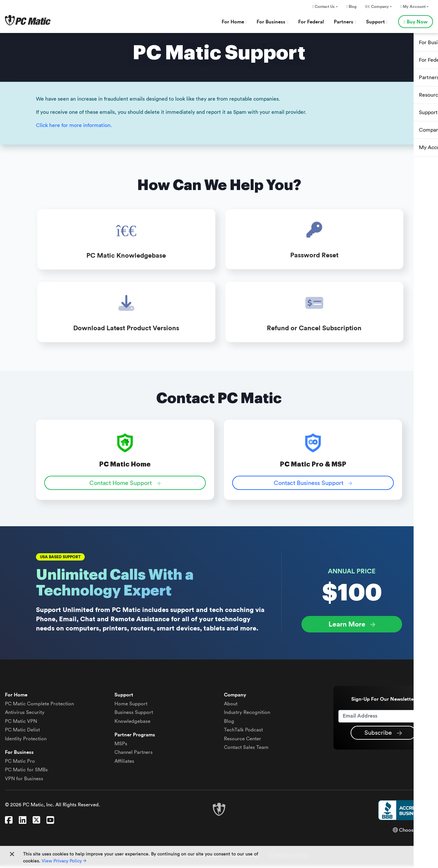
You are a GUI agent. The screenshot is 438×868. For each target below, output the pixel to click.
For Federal (311, 22)
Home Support (131, 706)
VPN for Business (24, 781)
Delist (22, 732)
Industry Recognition (247, 714)
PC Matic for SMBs (26, 772)
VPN (21, 723)
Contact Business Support (313, 485)
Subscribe (383, 735)
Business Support (134, 714)
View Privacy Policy (64, 861)
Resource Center (243, 741)
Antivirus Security (25, 714)
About (231, 706)
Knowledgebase (132, 723)
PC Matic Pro (20, 763)
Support (377, 22)
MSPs (121, 746)
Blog (351, 7)
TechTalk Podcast (243, 732)
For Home (234, 22)
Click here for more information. (74, 125)
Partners (345, 22)
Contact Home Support (125, 485)
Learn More (352, 627)
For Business (272, 22)
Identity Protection (26, 741)
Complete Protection (39, 706)
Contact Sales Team (246, 749)
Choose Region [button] (413, 832)
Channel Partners (134, 754)
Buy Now (416, 22)
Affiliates (124, 763)
